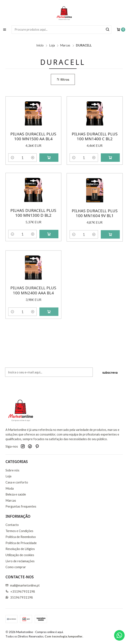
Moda (10, 488)
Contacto (12, 525)
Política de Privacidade (21, 543)
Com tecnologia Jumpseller (64, 636)
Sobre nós (12, 470)
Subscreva (110, 376)
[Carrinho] (121, 30)
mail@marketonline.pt (23, 585)
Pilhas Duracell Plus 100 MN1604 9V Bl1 (95, 229)
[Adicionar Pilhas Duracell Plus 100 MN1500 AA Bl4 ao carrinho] (49, 158)
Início (40, 45)
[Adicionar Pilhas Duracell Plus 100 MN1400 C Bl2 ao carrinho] (110, 158)
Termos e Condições (19, 531)
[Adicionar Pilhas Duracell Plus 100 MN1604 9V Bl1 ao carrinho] (110, 251)
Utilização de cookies (20, 555)
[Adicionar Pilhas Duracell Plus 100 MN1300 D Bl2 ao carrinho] (49, 245)
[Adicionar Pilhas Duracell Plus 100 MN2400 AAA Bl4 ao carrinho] (49, 331)
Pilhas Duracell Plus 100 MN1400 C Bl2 (95, 136)
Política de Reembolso (21, 537)
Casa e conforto (17, 482)
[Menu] (5, 29)
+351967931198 (20, 591)
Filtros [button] (63, 80)
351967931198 (19, 597)
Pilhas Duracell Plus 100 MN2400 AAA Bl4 (33, 310)
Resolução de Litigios (20, 549)
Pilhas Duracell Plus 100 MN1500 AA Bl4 (33, 136)
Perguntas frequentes (21, 506)
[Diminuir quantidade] (12, 158)
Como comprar (16, 567)
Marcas (65, 45)
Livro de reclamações (20, 561)
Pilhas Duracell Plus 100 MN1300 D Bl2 (33, 223)
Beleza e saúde (16, 494)
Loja (52, 45)
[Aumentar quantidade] (33, 158)
